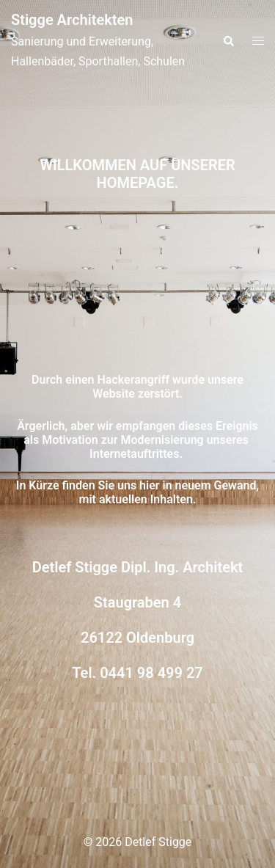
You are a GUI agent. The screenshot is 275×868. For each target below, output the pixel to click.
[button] (228, 41)
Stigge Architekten (72, 20)
